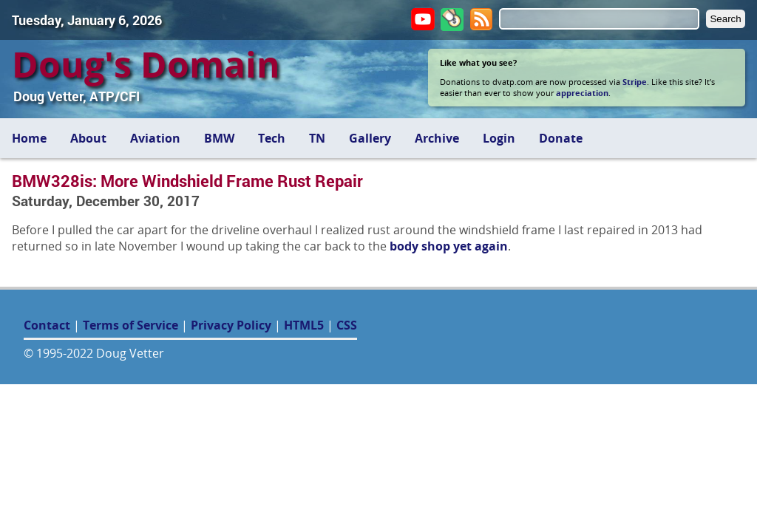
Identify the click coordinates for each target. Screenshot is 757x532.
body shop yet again (449, 246)
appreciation (582, 93)
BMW (219, 138)
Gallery (370, 138)
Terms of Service (130, 325)
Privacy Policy (231, 325)
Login (499, 138)
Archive (437, 138)
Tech (272, 138)
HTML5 (304, 325)
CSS (347, 325)
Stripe (635, 82)
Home (29, 138)
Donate (561, 138)
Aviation (155, 138)
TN (317, 138)
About (88, 138)
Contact (47, 325)
